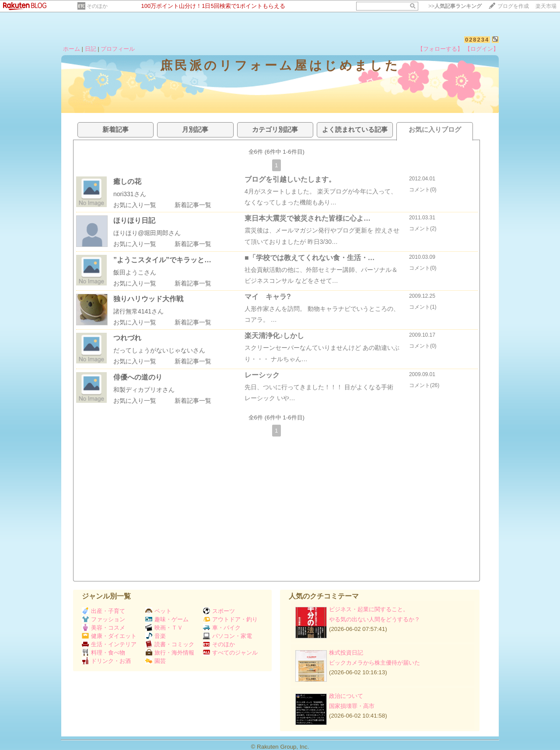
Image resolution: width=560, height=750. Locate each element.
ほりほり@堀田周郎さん (147, 233)
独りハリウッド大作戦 (148, 299)
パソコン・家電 (227, 636)
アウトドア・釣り (230, 619)
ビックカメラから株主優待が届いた (374, 663)
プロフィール (118, 49)
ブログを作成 (513, 6)
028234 (477, 40)
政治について (346, 696)
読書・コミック (170, 644)
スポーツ (219, 611)
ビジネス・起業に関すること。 (369, 609)
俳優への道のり (138, 377)
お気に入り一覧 (135, 205)
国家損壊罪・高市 (352, 706)
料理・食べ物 (103, 653)
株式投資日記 (346, 653)
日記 (91, 49)
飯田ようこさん (135, 272)
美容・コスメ (103, 628)
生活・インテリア (109, 644)
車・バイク (222, 628)
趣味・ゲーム (167, 619)
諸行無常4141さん (138, 311)
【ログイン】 (482, 49)
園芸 (156, 661)
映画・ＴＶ (164, 628)
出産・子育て (103, 611)
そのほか (97, 6)
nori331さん (130, 194)
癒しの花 (127, 181)
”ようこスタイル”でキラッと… (162, 260)
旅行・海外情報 (170, 653)
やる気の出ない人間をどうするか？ (374, 619)
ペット (158, 611)
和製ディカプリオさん (144, 390)
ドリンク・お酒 (106, 661)
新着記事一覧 (193, 205)
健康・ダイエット (109, 636)
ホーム (72, 49)
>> (455, 6)
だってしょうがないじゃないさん (159, 350)
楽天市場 (546, 6)
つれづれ (127, 338)
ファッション (103, 619)
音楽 (156, 636)
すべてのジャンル (230, 653)
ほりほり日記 (134, 220)
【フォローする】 (440, 49)
